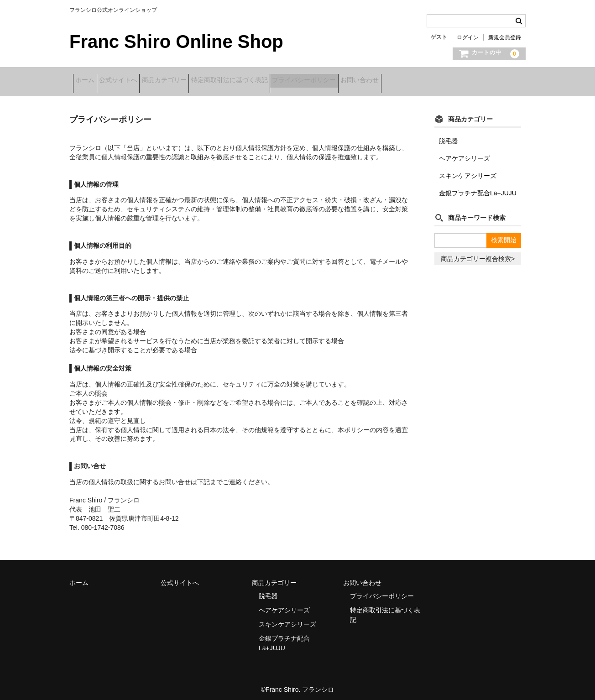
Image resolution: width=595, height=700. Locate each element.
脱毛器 (449, 135)
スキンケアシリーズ (468, 170)
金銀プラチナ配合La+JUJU (478, 187)
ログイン (468, 37)
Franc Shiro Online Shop (176, 42)
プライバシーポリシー (365, 81)
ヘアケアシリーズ (465, 152)
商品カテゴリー (196, 81)
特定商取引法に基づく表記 (276, 81)
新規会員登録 (505, 37)
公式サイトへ (136, 81)
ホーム (89, 81)
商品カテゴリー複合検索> (478, 253)
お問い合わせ (434, 81)
